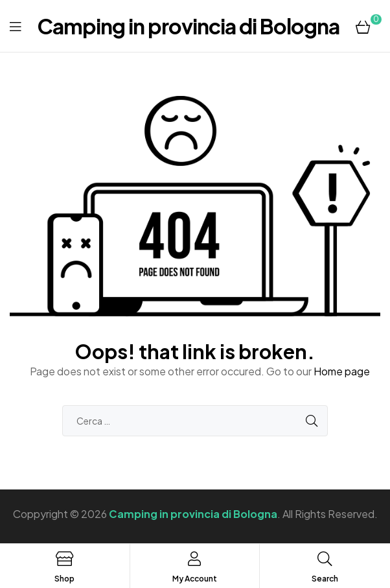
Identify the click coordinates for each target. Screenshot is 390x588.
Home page (342, 371)
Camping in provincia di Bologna (188, 26)
